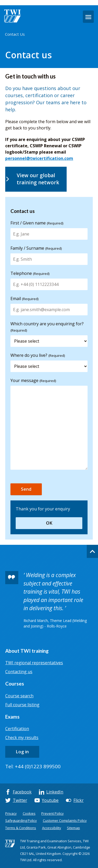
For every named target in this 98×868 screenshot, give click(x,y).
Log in (22, 752)
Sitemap (73, 828)
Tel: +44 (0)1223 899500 (33, 766)
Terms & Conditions (21, 828)
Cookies (29, 813)
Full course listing (22, 705)
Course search (19, 696)
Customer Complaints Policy (65, 820)
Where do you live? (38, 355)
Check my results (22, 738)
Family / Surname (36, 248)
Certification (17, 729)
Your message (33, 380)
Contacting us (19, 672)
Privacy (11, 813)
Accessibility (52, 828)
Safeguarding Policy (21, 820)
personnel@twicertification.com (39, 158)
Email (24, 299)
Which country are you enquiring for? (47, 327)
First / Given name (37, 223)
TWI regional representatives (34, 663)
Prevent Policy (53, 813)
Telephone (30, 273)
